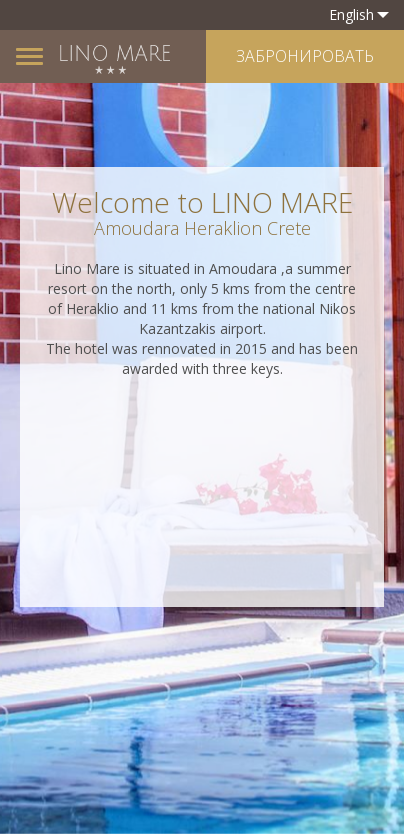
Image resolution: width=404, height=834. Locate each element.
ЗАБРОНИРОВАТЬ (305, 56)
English (359, 14)
